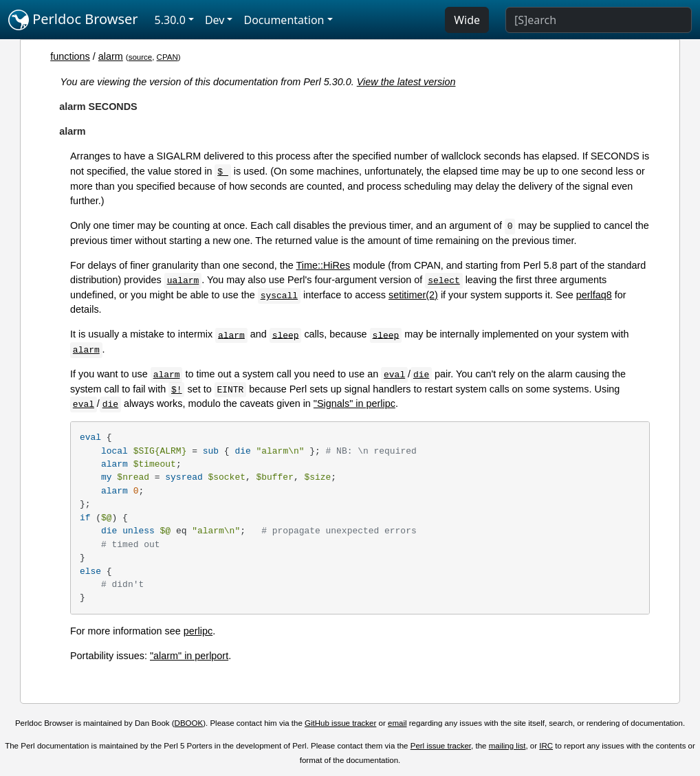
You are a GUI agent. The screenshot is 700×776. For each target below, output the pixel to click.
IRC (546, 746)
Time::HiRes (324, 265)
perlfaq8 (594, 295)
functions (70, 56)
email (397, 723)
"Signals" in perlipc (354, 403)
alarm (111, 56)
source (141, 57)
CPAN (167, 57)
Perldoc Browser (73, 20)
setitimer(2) (413, 295)
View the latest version (406, 82)
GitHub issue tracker (340, 723)
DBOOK (189, 723)
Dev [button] (215, 20)
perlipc (198, 631)
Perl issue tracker (441, 746)
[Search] (599, 20)
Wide (467, 20)
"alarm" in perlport (189, 656)
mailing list (507, 746)
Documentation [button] (284, 20)
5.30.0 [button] (170, 20)
